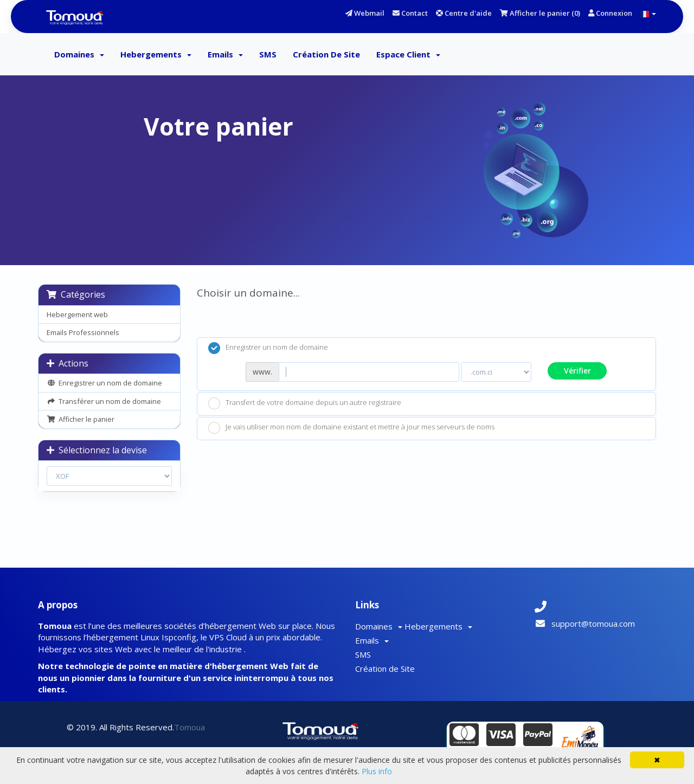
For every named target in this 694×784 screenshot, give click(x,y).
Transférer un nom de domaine (104, 401)
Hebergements (156, 54)
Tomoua (189, 727)
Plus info (377, 771)
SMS (268, 54)
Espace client (408, 54)
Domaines (79, 54)
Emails (225, 54)
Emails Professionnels (83, 332)
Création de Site (326, 54)
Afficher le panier (81, 419)
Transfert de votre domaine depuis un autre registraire (305, 403)
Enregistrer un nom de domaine (104, 383)
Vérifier (577, 371)
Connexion (610, 13)
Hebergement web (77, 314)
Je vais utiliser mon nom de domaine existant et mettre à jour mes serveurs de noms (351, 428)
